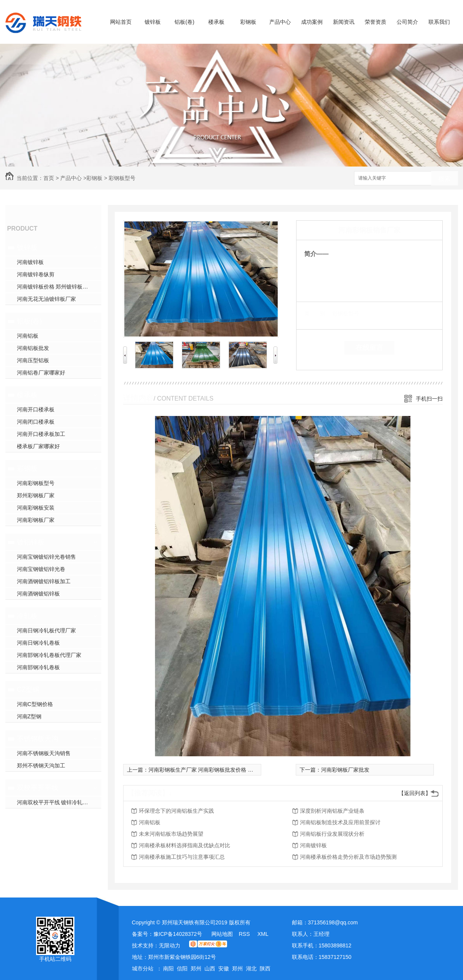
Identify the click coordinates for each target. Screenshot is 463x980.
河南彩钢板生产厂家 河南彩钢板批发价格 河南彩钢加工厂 (217, 770)
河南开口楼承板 (36, 409)
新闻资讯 (344, 22)
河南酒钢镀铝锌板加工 (44, 581)
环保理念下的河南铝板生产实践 (176, 811)
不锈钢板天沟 (38, 739)
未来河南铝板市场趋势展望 (171, 834)
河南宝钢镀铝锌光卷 (41, 569)
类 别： (317, 313)
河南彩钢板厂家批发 (345, 770)
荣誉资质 (376, 22)
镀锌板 (153, 22)
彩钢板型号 (122, 178)
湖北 (251, 968)
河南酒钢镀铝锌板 (38, 594)
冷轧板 (27, 616)
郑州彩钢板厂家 (36, 495)
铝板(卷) (184, 22)
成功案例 (312, 22)
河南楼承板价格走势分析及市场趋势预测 (348, 857)
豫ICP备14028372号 (178, 934)
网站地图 (222, 934)
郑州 (196, 968)
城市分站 (143, 968)
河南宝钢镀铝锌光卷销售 (46, 557)
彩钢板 (248, 22)
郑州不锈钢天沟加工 (41, 766)
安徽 (224, 968)
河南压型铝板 (33, 360)
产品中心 (280, 22)
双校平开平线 (38, 788)
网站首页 (121, 22)
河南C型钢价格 (35, 704)
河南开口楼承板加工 (41, 434)
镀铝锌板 (31, 542)
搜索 (445, 179)
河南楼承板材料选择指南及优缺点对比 (185, 845)
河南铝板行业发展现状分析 (332, 834)
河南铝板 (28, 336)
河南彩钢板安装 (36, 508)
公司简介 (407, 22)
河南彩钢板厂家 (36, 520)
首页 (49, 178)
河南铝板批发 (33, 348)
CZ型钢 (28, 690)
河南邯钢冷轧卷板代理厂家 (49, 655)
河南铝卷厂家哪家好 (41, 373)
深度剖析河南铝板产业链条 (332, 811)
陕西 (265, 968)
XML (263, 934)
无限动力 (170, 945)
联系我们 (439, 22)
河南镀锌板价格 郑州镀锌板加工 (55, 287)
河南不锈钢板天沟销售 (44, 753)
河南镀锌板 (30, 262)
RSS (245, 934)
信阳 (182, 968)
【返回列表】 (415, 793)
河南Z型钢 (29, 716)
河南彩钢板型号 (36, 483)
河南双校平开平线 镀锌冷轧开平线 (58, 802)
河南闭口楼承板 (36, 422)
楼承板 (216, 22)
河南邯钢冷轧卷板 (38, 667)
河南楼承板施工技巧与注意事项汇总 (182, 857)
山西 (210, 968)
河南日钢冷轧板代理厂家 (46, 630)
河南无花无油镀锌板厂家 (46, 299)
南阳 (168, 968)
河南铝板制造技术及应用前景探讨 (340, 822)
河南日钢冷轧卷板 (38, 643)
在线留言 (369, 348)
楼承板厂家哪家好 (38, 446)
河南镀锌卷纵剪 (36, 274)
